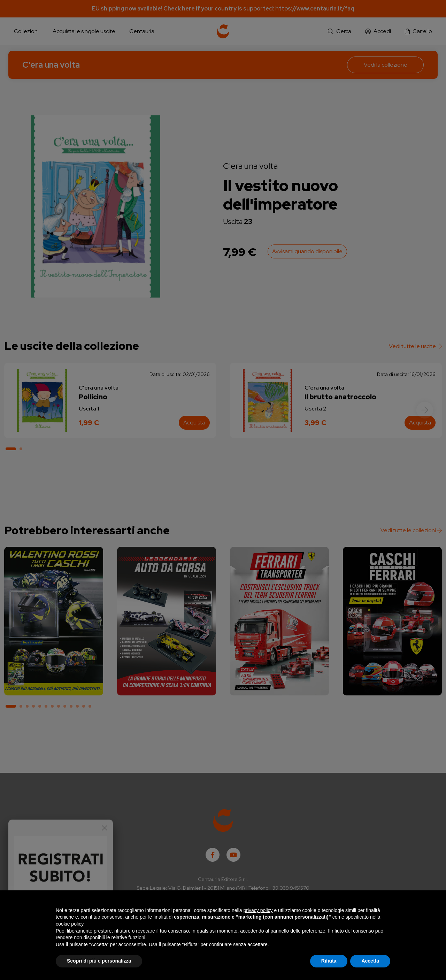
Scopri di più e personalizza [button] (99, 961)
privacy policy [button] (258, 910)
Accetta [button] (370, 961)
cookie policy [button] (70, 924)
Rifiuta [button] (329, 961)
